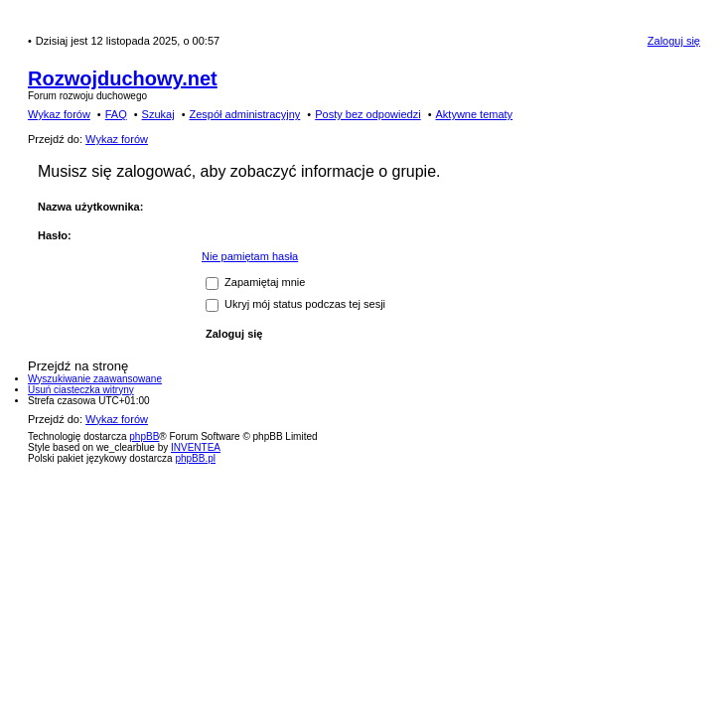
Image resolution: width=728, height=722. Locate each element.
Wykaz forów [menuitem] (59, 114)
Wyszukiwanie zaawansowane (95, 379)
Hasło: (55, 235)
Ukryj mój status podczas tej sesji (295, 304)
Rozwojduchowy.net (123, 78)
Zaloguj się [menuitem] (674, 41)
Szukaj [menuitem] (158, 114)
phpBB (144, 436)
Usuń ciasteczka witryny (81, 390)
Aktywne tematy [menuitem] (474, 114)
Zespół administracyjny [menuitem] (244, 114)
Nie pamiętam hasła (250, 256)
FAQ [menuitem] (116, 114)
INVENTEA (196, 447)
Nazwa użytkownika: (90, 207)
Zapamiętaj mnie (255, 282)
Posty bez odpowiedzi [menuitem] (367, 114)
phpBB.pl (195, 458)
